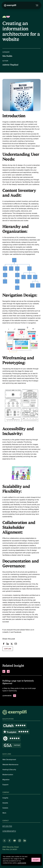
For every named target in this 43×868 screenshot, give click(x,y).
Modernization (8, 775)
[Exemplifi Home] (10, 5)
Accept (36, 860)
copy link (8, 649)
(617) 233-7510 (7, 826)
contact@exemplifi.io (9, 831)
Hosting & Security (9, 770)
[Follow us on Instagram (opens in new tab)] (20, 841)
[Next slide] (8, 671)
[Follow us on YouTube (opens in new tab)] (15, 841)
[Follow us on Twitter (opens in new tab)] (4, 841)
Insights (5, 798)
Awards (5, 803)
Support (5, 785)
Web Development (9, 760)
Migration (6, 780)
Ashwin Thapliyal (10, 65)
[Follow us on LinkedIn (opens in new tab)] (25, 841)
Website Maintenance (10, 765)
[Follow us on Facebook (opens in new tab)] (9, 841)
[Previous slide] (4, 671)
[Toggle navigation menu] (37, 5)
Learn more (22, 863)
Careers (5, 808)
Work (4, 813)
